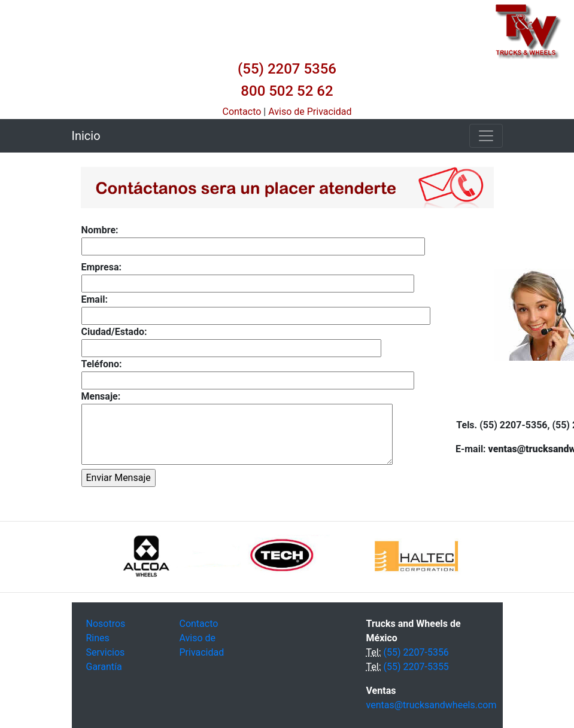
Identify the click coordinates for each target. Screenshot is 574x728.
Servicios (106, 652)
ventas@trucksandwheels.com (432, 705)
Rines (98, 638)
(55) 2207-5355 (415, 667)
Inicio (86, 136)
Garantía (104, 667)
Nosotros (106, 624)
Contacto (243, 112)
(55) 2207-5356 (415, 652)
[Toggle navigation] (486, 136)
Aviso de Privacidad (310, 112)
